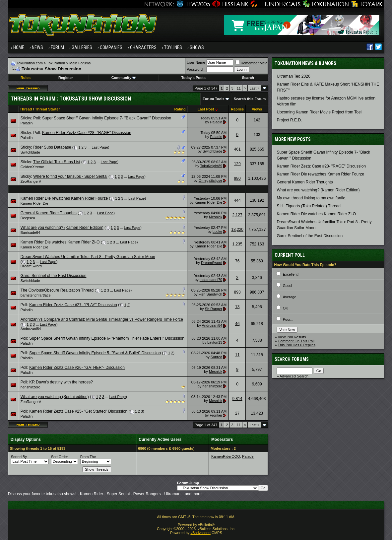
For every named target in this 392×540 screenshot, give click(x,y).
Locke (217, 232)
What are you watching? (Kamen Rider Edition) (62, 228)
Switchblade (30, 152)
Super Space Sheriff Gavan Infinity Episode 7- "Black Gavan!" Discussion (107, 118)
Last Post (206, 109)
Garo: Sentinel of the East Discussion (54, 276)
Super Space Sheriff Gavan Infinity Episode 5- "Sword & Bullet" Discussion (95, 353)
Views (257, 109)
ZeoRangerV (31, 181)
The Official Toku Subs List (57, 162)
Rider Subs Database (52, 147)
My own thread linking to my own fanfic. (311, 198)
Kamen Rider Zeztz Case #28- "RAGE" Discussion (87, 133)
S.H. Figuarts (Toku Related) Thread (309, 206)
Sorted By (19, 457)
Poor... (288, 319)
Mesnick (216, 217)
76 (237, 261)
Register (66, 78)
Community (124, 78)
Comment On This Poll (296, 341)
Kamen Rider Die (34, 203)
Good (287, 286)
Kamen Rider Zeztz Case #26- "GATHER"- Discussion (77, 368)
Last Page (100, 147)
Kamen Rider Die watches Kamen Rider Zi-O (60, 242)
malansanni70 (211, 280)
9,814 (237, 399)
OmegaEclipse (211, 180)
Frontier (216, 415)
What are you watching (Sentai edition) (55, 397)
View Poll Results (292, 337)
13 (237, 307)
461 (237, 149)
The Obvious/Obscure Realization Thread (57, 290)
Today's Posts (194, 78)
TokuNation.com (30, 63)
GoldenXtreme (32, 167)
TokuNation (56, 63)
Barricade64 (30, 233)
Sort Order (60, 457)
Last (254, 88)
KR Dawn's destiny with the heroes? (61, 382)
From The (88, 457)
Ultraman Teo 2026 (293, 76)
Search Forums (292, 359)
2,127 (237, 215)
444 (237, 200)
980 (237, 178)
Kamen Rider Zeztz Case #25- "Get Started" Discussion (78, 411)
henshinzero (31, 387)
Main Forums (80, 63)
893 (237, 292)
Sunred (216, 357)
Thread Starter (47, 109)
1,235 (237, 244)
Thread (26, 109)
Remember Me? (251, 63)
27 (237, 413)
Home (19, 47)
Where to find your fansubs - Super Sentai (70, 176)
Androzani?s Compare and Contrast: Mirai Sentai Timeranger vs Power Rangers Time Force (102, 319)
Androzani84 (31, 329)
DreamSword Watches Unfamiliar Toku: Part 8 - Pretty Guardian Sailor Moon (88, 257)
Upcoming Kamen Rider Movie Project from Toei (319, 112)
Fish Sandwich (211, 294)
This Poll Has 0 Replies (296, 345)
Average (290, 297)
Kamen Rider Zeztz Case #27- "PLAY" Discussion (73, 305)
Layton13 (215, 342)
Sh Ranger (214, 309)
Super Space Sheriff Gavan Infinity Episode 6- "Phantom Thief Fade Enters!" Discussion (107, 338)
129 (237, 164)
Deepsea (28, 218)
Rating (180, 109)
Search (248, 78)
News (37, 47)
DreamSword (31, 266)
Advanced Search (294, 376)
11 (239, 88)
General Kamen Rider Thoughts (49, 213)
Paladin (27, 123)
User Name (196, 62)
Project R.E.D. (289, 120)
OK (286, 308)
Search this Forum (250, 99)
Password (195, 69)
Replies (237, 109)
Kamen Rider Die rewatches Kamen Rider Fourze (64, 198)
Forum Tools (214, 99)
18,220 (237, 230)
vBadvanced (200, 533)
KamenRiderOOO (226, 456)
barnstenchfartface (36, 295)
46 (237, 324)
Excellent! (291, 274)
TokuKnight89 (211, 166)
